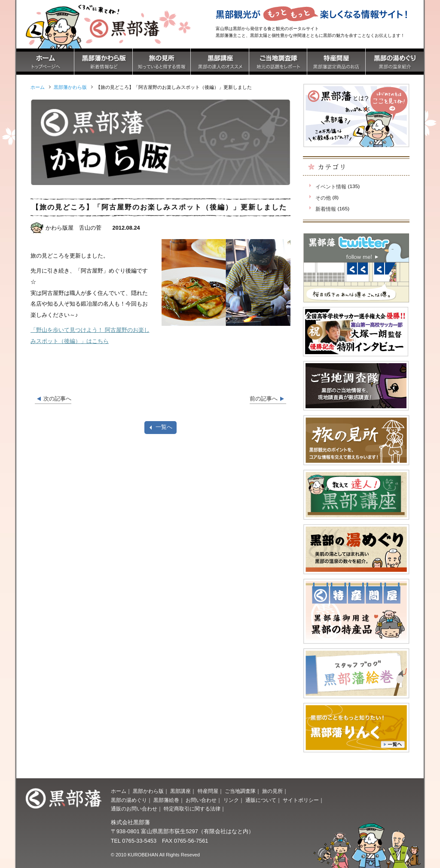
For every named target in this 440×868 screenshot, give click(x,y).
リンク (231, 800)
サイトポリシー (301, 800)
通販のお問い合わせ (134, 809)
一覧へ (164, 427)
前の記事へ (264, 399)
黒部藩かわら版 (70, 87)
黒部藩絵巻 (166, 800)
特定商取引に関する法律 (192, 809)
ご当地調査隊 (240, 791)
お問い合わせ (201, 800)
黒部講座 (180, 791)
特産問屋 (208, 791)
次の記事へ (57, 399)
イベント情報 (331, 187)
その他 (323, 198)
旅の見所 (272, 791)
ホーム (119, 791)
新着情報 (326, 209)
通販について (261, 800)
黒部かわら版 (148, 791)
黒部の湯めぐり (129, 800)
